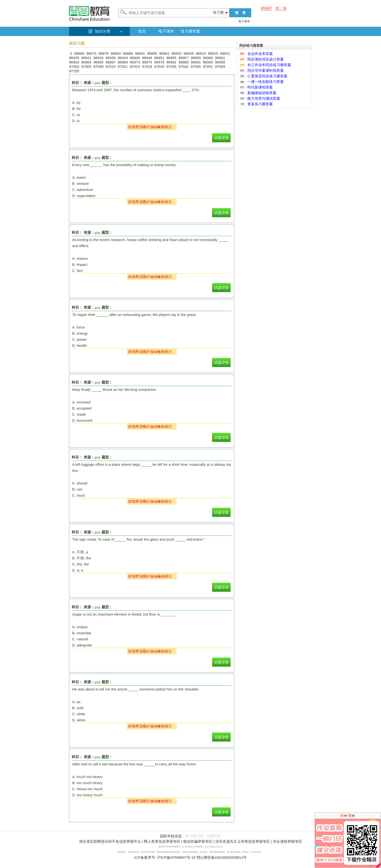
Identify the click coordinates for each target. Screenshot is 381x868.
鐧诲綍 (266, 8)
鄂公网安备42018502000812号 (222, 857)
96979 (159, 62)
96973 (135, 62)
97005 (86, 67)
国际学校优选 (171, 836)
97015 (111, 67)
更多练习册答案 (260, 104)
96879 (104, 53)
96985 (184, 62)
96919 (213, 53)
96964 (86, 62)
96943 (123, 58)
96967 (111, 62)
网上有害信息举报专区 (162, 841)
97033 (159, 67)
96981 (172, 62)
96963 (74, 62)
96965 (98, 62)
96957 (184, 58)
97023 (135, 67)
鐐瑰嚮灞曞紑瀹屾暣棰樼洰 (150, 127)
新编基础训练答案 (262, 93)
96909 (189, 53)
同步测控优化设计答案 (266, 59)
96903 (176, 53)
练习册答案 (190, 31)
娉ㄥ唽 (281, 8)
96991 (196, 62)
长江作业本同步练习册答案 (269, 65)
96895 (152, 53)
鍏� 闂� (348, 815)
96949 (147, 58)
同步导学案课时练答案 (266, 70)
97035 (172, 67)
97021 (123, 67)
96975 (147, 62)
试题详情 (221, 138)
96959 (196, 58)
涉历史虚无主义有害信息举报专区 (243, 841)
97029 (147, 67)
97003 (74, 67)
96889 (128, 53)
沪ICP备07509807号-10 (176, 857)
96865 (79, 53)
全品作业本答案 (260, 54)
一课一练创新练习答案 (266, 82)
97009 (98, 67)
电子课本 (244, 21)
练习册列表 (194, 836)
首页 (142, 31)
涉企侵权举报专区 (287, 841)
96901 (164, 53)
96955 (172, 58)
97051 (208, 67)
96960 (208, 58)
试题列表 (214, 836)
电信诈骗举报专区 (198, 841)
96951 (159, 58)
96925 (74, 58)
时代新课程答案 (260, 87)
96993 (208, 62)
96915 (201, 53)
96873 (91, 53)
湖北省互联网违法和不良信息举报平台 (110, 841)
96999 (220, 62)
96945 (135, 58)
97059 (220, 67)
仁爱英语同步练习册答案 (267, 76)
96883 (116, 53)
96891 (140, 53)
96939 (111, 58)
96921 (225, 53)
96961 (220, 58)
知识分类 (103, 31)
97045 (196, 67)
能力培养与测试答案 (264, 98)
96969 (123, 62)
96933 (98, 58)
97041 (184, 67)
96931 (86, 58)
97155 (74, 71)
